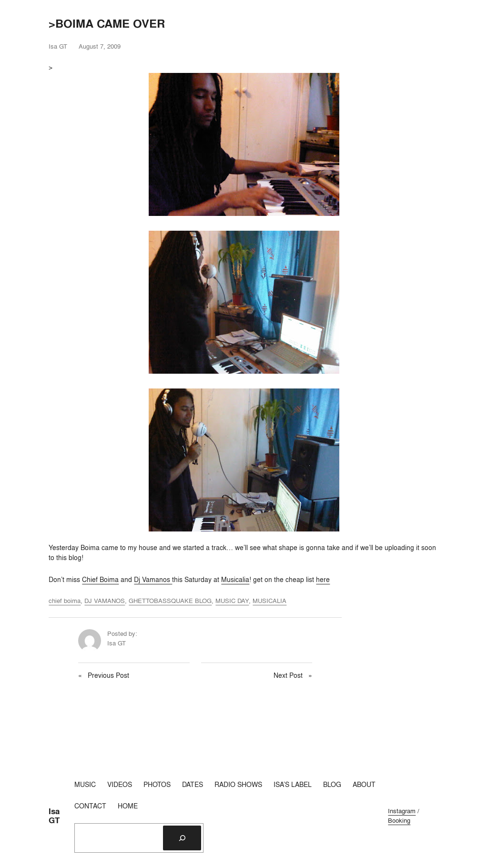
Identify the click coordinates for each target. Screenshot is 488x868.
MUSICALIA (269, 601)
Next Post (288, 675)
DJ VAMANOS (105, 601)
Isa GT (54, 816)
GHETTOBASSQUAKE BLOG (170, 601)
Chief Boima (100, 580)
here (323, 580)
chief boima (65, 601)
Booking (399, 820)
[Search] (182, 838)
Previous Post (108, 675)
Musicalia (235, 580)
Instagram (402, 811)
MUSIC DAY (232, 601)
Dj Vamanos (153, 580)
